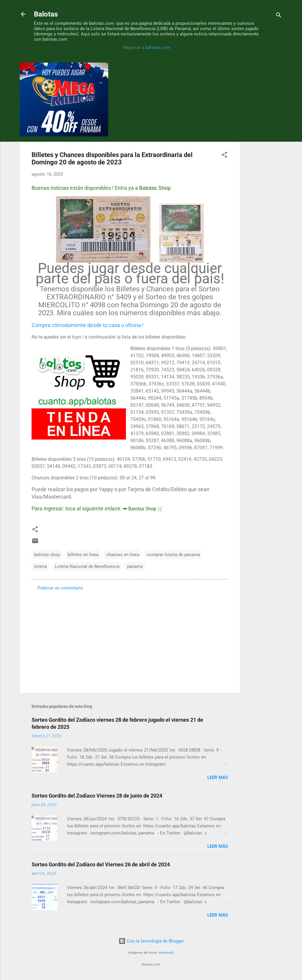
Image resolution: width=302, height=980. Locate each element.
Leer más (218, 778)
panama (135, 566)
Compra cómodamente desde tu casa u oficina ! (88, 325)
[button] (224, 156)
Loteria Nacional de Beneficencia (87, 566)
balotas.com (158, 48)
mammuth (166, 953)
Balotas (46, 14)
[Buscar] (279, 16)
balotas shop (47, 555)
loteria (41, 566)
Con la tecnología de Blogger (151, 941)
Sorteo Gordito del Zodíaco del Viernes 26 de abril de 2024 (101, 864)
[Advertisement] (263, 151)
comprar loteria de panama (173, 555)
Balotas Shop (155, 188)
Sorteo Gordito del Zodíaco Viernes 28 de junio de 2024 (97, 796)
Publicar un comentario (60, 588)
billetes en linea (83, 555)
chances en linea (123, 555)
